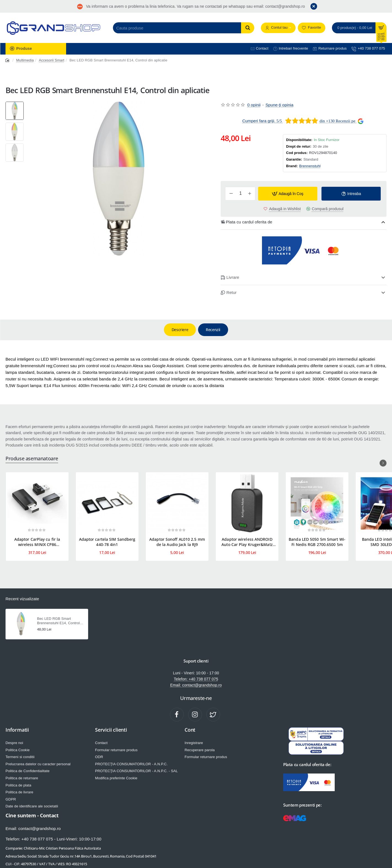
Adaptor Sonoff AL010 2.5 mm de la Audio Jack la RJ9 (177, 542)
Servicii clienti (111, 730)
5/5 (279, 121)
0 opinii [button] (254, 105)
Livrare (233, 277)
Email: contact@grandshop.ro (196, 685)
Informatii (17, 730)
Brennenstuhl (310, 166)
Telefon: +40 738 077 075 (196, 679)
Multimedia (25, 60)
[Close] (314, 6)
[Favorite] (312, 28)
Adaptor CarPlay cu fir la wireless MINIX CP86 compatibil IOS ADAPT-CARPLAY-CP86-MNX (37, 542)
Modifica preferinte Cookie (116, 778)
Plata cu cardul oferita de (249, 222)
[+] (250, 194)
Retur (232, 292)
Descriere (180, 330)
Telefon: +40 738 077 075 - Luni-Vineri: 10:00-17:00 (53, 839)
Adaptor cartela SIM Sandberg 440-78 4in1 (107, 542)
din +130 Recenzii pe (337, 121)
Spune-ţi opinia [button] (280, 105)
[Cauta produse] (248, 28)
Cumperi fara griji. (259, 121)
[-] (231, 194)
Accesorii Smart (52, 60)
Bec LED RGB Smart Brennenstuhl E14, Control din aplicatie (59, 621)
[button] (288, 194)
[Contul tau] (278, 28)
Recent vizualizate (22, 599)
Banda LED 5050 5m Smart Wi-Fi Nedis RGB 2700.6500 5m (317, 542)
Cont (190, 730)
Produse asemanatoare (32, 459)
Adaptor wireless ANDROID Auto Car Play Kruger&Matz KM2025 (247, 542)
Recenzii (213, 330)
